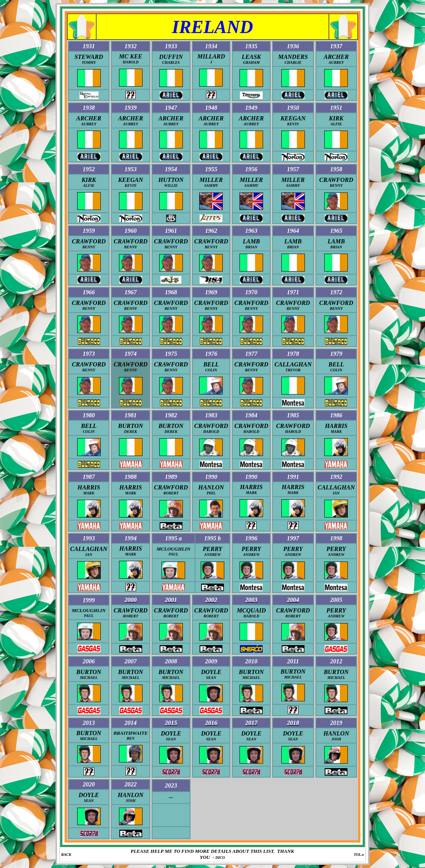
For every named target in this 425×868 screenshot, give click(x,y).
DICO (220, 858)
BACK (66, 855)
